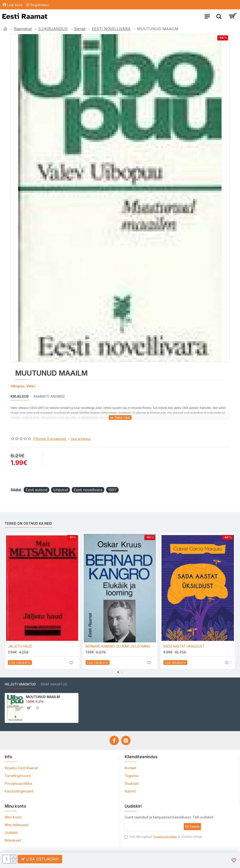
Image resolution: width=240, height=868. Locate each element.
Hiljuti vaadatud (20, 684)
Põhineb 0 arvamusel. (50, 439)
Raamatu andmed (49, 396)
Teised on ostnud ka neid (28, 523)
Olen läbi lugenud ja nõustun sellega (163, 837)
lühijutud (60, 490)
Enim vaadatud (54, 684)
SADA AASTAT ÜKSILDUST (184, 646)
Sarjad (80, 29)
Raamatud (23, 29)
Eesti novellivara (88, 490)
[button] (118, 672)
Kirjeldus (20, 396)
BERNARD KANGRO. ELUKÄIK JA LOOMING (118, 646)
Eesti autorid (36, 490)
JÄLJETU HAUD (20, 646)
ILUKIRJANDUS (53, 29)
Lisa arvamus (81, 439)
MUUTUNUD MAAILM (43, 697)
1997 (112, 490)
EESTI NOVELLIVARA (111, 29)
